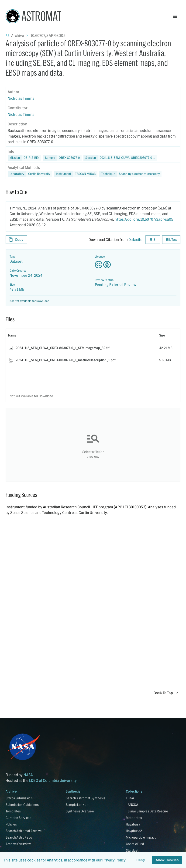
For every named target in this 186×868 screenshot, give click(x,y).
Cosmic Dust (135, 844)
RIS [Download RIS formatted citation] (153, 240)
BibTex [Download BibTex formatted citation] (171, 240)
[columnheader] (81, 335)
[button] (62, 158)
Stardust (132, 850)
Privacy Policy (114, 860)
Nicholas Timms (21, 98)
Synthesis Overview (80, 811)
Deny (141, 860)
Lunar (130, 798)
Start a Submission (19, 798)
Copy (16, 240)
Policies (11, 824)
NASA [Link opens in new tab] (28, 775)
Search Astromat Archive (24, 831)
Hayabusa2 (134, 831)
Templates (13, 811)
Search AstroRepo (19, 837)
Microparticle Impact (141, 837)
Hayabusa (133, 824)
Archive (18, 35)
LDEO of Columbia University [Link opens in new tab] (53, 780)
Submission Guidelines (22, 805)
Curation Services (19, 818)
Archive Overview (18, 844)
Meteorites (134, 818)
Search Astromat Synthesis (86, 798)
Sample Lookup (77, 805)
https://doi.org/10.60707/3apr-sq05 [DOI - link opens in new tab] (144, 219)
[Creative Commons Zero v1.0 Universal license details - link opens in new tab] (136, 265)
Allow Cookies (167, 860)
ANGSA (133, 805)
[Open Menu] (175, 16)
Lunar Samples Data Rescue (148, 811)
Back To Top (166, 693)
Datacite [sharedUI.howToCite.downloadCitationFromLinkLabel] (135, 239)
